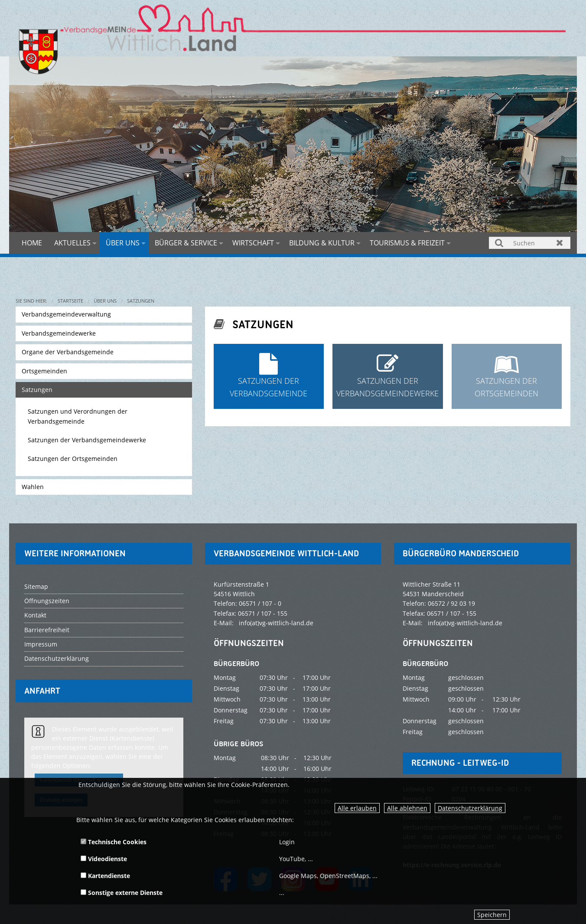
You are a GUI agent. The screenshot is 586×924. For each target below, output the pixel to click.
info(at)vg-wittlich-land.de (276, 623)
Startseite (70, 301)
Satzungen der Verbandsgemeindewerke (87, 440)
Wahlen (33, 487)
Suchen (500, 243)
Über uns (123, 243)
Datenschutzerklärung (470, 808)
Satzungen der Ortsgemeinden (73, 459)
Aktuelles (72, 243)
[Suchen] (530, 243)
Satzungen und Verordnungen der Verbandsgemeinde (78, 416)
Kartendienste (105, 876)
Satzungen (141, 301)
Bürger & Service (186, 243)
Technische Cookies (114, 842)
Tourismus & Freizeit (407, 243)
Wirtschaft (253, 243)
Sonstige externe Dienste (122, 893)
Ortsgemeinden (44, 371)
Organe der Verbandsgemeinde (68, 352)
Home (32, 243)
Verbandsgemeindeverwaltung (66, 314)
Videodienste (104, 859)
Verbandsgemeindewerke (59, 333)
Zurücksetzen (560, 243)
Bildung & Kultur (322, 243)
